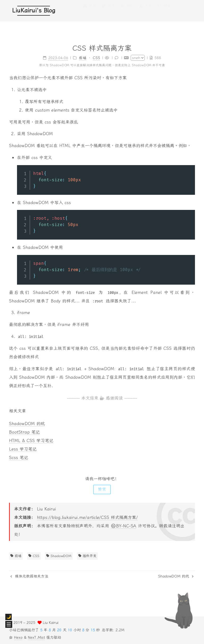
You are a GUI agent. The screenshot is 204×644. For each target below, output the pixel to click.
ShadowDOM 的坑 (27, 424)
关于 (145, 11)
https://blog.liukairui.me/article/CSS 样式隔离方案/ (87, 517)
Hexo (18, 638)
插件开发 (87, 556)
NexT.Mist (36, 638)
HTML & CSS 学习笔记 (31, 441)
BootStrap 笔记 (24, 432)
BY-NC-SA (124, 526)
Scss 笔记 (19, 458)
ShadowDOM (59, 556)
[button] (9, 624)
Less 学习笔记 (23, 449)
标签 (126, 11)
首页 (89, 11)
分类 (108, 11)
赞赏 (102, 489)
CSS (34, 556)
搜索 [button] (164, 11)
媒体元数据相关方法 (29, 576)
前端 (16, 556)
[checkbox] (8, 617)
